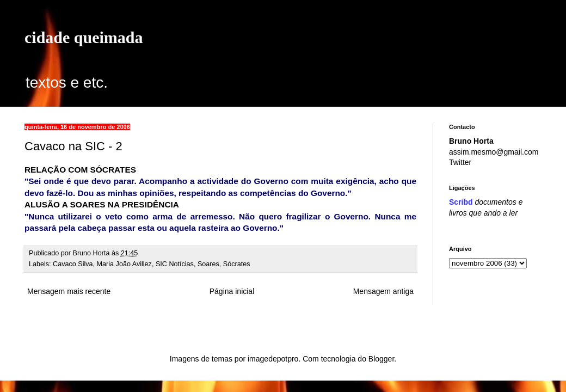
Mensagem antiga (383, 291)
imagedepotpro (273, 359)
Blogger (381, 359)
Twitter (460, 162)
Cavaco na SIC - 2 (73, 146)
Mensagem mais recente (69, 291)
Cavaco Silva (73, 264)
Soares (208, 264)
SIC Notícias (175, 264)
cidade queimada (84, 37)
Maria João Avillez (124, 264)
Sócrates (237, 264)
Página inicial (232, 291)
